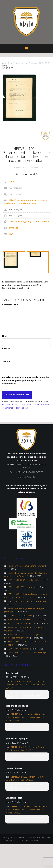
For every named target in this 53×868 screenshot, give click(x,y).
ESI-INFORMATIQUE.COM (17, 840)
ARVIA (21, 837)
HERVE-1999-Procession (19, 649)
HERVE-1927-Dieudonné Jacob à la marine (27, 601)
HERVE (12, 182)
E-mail (6, 349)
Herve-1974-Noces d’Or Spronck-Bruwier (26, 566)
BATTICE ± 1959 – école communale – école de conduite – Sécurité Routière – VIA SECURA (26, 685)
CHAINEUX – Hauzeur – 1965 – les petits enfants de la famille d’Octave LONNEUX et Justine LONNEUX (27, 717)
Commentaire (10, 305)
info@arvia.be (29, 477)
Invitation (14, 228)
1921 (11, 234)
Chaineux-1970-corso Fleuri (20, 616)
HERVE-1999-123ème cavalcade (22, 587)
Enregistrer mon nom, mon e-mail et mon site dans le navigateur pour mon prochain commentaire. (26, 380)
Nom (6, 336)
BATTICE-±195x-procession (20, 620)
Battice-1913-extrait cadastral (21, 623)
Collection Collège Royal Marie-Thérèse (29, 222)
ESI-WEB (34, 840)
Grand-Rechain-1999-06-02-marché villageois (28, 653)
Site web (7, 361)
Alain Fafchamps (36, 167)
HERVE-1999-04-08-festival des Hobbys (25, 580)
